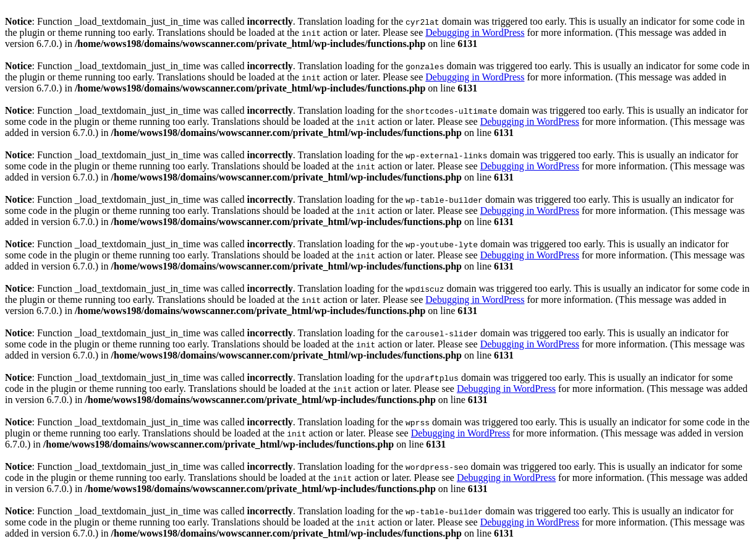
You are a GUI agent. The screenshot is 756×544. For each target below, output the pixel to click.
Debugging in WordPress (475, 32)
